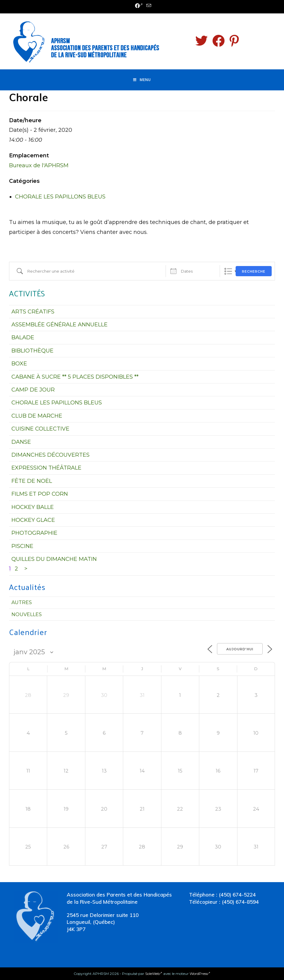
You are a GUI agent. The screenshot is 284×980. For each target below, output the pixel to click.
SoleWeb (154, 974)
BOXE (19, 364)
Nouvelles (27, 614)
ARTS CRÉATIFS (33, 312)
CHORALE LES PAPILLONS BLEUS (60, 197)
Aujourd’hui (240, 649)
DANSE (21, 442)
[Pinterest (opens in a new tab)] (234, 41)
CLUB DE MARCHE (37, 416)
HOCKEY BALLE (33, 507)
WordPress (200, 974)
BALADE (23, 337)
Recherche (254, 271)
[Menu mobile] (142, 80)
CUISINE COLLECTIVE (40, 429)
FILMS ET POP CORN (40, 494)
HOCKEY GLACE (33, 520)
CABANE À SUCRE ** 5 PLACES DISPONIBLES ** (75, 377)
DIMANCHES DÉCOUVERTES (50, 455)
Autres (22, 602)
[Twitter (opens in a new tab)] (202, 41)
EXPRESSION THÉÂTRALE (46, 468)
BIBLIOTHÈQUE (32, 351)
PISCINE (22, 546)
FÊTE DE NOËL (32, 481)
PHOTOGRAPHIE (34, 533)
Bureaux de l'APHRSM (39, 165)
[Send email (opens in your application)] (148, 6)
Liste (228, 271)
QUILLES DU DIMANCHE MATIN (54, 559)
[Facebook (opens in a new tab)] (139, 6)
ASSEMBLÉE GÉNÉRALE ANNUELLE (60, 325)
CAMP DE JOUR (33, 390)
